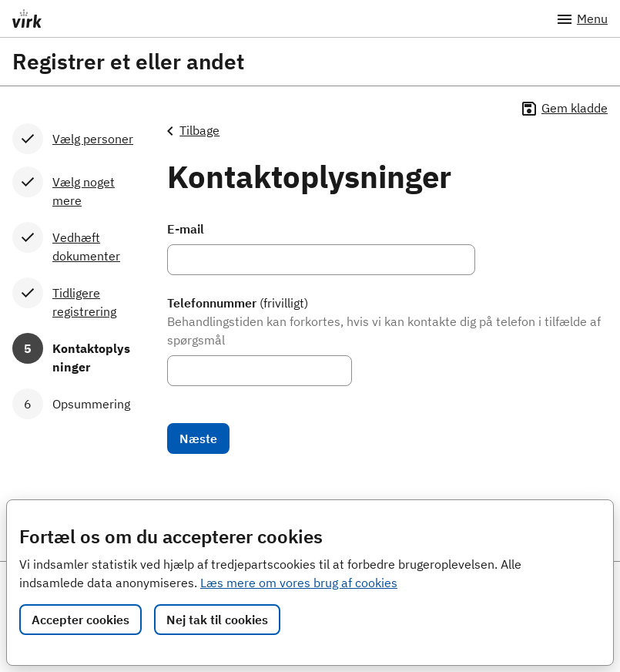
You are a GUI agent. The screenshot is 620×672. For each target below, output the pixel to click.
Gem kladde (564, 109)
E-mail (186, 229)
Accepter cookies (80, 620)
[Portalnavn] (266, 18)
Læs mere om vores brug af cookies (299, 583)
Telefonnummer (238, 303)
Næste (198, 438)
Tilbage (193, 131)
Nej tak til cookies (217, 620)
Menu (581, 19)
